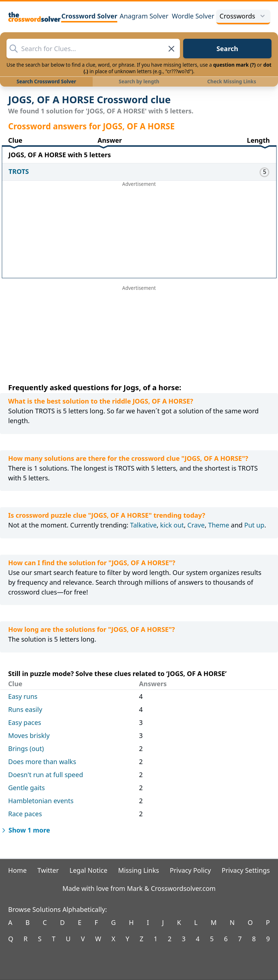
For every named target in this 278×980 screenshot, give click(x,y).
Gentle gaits (27, 788)
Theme (219, 525)
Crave (196, 525)
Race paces (25, 814)
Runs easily (25, 709)
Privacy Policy (190, 870)
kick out (172, 525)
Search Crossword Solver (47, 82)
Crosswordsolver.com (183, 888)
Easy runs (23, 696)
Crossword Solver (89, 16)
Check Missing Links (231, 82)
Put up (254, 525)
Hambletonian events (41, 801)
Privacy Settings (246, 870)
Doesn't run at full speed (46, 775)
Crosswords (243, 16)
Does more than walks (42, 762)
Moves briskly (29, 735)
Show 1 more (25, 830)
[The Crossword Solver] (35, 17)
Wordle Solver (193, 16)
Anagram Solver (144, 16)
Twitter (48, 870)
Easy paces (25, 722)
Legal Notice (89, 870)
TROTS (19, 171)
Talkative (143, 525)
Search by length (139, 82)
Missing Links (138, 870)
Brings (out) (26, 748)
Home (18, 870)
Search (227, 49)
